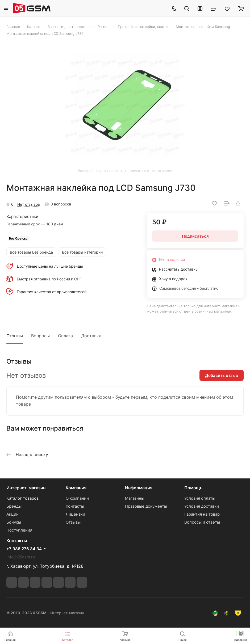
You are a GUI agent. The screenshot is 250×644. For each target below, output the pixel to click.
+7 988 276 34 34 (24, 549)
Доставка (91, 336)
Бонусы (14, 522)
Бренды (14, 506)
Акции (12, 514)
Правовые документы (146, 506)
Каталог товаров (22, 498)
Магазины (135, 498)
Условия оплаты (200, 498)
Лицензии (75, 514)
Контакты (75, 506)
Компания (76, 488)
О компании (77, 498)
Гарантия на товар (202, 514)
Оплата (65, 336)
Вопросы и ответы (202, 522)
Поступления (19, 530)
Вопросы (40, 336)
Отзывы (15, 336)
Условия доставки (202, 506)
